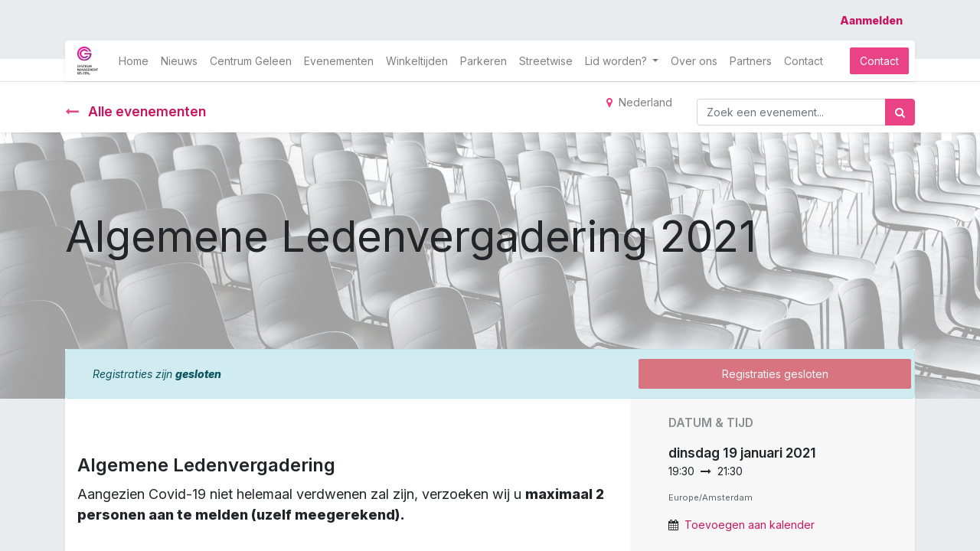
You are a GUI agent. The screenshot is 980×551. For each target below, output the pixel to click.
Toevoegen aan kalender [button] (750, 525)
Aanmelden (871, 20)
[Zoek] (900, 112)
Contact (879, 61)
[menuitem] (134, 61)
